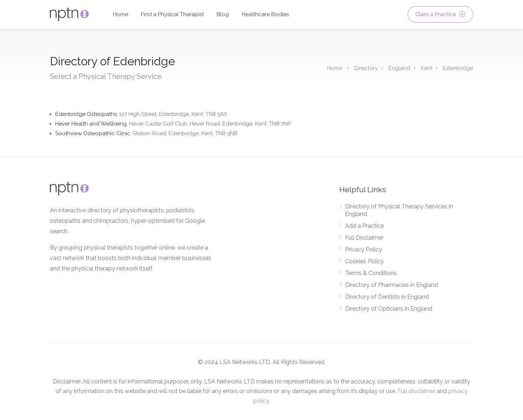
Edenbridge (458, 68)
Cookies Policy (364, 261)
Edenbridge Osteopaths (141, 114)
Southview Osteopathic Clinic (146, 133)
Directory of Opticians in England (389, 309)
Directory (366, 68)
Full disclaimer (417, 391)
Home (121, 14)
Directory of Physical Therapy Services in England (399, 210)
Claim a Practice (440, 14)
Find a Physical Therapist (172, 14)
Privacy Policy (364, 249)
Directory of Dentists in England (387, 297)
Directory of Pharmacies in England (392, 285)
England (399, 68)
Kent (427, 68)
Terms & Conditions (371, 273)
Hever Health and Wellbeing (173, 124)
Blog (223, 14)
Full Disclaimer (364, 238)
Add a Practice (364, 226)
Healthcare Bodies (265, 14)
